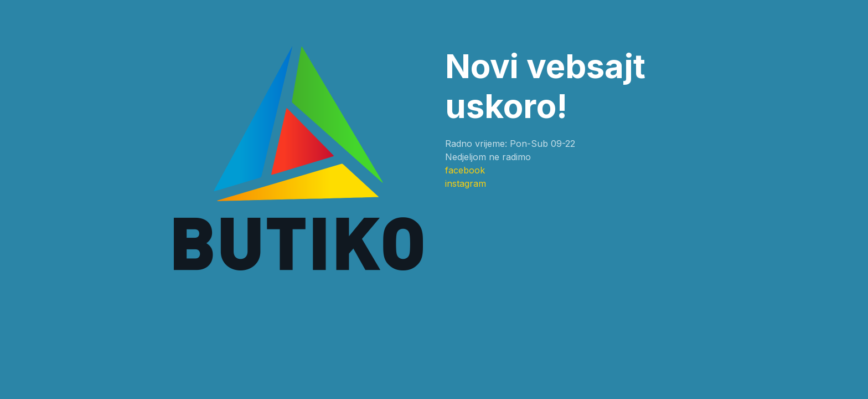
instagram (466, 183)
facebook (465, 170)
